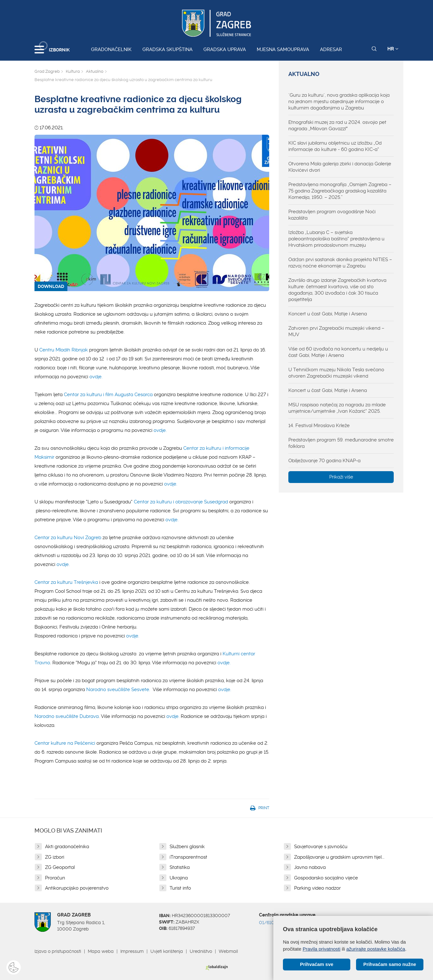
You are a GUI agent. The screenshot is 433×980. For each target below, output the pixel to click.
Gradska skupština (167, 49)
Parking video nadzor (317, 888)
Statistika (180, 867)
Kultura (73, 71)
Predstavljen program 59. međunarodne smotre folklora (341, 443)
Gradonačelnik (111, 49)
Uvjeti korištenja (167, 951)
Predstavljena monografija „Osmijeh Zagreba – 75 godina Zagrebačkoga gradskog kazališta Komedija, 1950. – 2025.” (340, 191)
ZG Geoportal (60, 867)
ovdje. (96, 377)
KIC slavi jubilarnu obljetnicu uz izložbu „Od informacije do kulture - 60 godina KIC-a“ (335, 146)
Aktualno (95, 71)
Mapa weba (101, 951)
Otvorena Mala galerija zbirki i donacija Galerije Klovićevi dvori (340, 167)
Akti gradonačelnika (67, 847)
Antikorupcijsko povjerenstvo (77, 888)
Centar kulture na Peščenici (65, 743)
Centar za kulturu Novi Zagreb (68, 538)
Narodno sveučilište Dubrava (67, 716)
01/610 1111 (271, 923)
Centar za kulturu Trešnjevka (66, 582)
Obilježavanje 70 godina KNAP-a (324, 461)
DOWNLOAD (51, 286)
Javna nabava (310, 867)
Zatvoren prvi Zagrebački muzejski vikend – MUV (336, 331)
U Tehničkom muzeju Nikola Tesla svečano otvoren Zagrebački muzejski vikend (336, 373)
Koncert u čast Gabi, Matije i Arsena (328, 314)
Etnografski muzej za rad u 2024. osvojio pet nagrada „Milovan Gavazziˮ (337, 125)
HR (393, 49)
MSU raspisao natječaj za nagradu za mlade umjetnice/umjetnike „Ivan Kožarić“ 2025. (337, 408)
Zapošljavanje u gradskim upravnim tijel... (339, 857)
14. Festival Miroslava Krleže (319, 426)
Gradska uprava (225, 49)
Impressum (132, 951)
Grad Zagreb (47, 71)
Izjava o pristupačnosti (58, 951)
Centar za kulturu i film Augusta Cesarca (108, 395)
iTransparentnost (188, 857)
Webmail (228, 951)
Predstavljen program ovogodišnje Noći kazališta (332, 215)
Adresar (331, 49)
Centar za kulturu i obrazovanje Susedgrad (182, 502)
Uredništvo (201, 951)
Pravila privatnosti (322, 949)
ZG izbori (55, 857)
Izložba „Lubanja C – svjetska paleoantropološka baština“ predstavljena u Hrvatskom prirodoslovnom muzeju (336, 239)
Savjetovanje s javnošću (321, 847)
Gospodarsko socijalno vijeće (326, 878)
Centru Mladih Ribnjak (64, 350)
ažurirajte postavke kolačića (376, 949)
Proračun (55, 878)
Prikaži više (341, 477)
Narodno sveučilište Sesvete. (118, 690)
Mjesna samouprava (283, 49)
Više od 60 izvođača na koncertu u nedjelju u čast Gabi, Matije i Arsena (338, 352)
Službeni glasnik (187, 847)
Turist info (180, 888)
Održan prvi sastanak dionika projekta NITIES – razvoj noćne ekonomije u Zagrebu (340, 263)
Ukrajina (179, 878)
